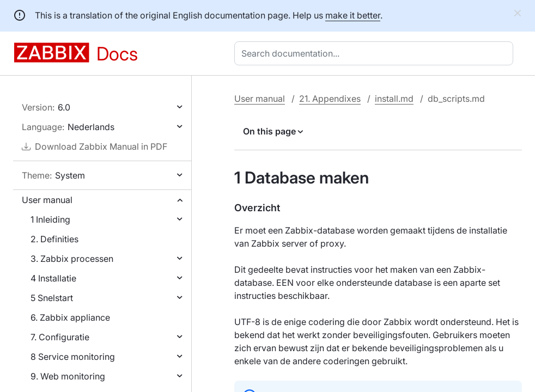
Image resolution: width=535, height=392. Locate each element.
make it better (353, 15)
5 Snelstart (52, 298)
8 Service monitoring (73, 357)
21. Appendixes (330, 99)
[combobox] (376, 53)
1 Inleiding (50, 219)
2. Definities (54, 239)
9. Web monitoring (68, 376)
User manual (47, 200)
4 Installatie (53, 278)
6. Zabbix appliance (70, 317)
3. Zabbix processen (72, 259)
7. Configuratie (60, 337)
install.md (394, 99)
